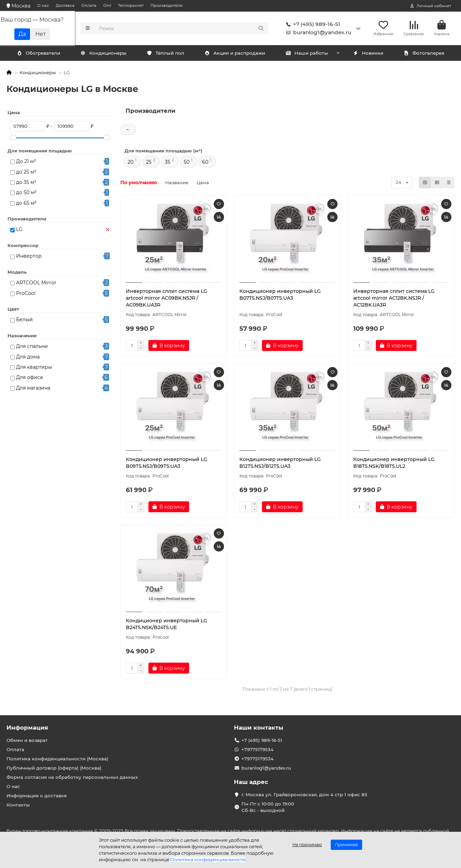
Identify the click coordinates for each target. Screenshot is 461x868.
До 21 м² (26, 162)
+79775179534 (258, 749)
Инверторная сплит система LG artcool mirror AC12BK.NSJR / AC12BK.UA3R (394, 299)
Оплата (89, 5)
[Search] (182, 29)
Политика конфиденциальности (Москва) (57, 759)
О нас (43, 5)
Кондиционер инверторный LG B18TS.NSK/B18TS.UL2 (394, 463)
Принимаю (346, 845)
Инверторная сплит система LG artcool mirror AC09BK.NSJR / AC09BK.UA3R (167, 299)
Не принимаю (307, 845)
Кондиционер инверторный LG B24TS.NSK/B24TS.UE (167, 625)
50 (187, 163)
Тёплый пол (165, 54)
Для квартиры (34, 368)
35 (168, 163)
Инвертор (29, 257)
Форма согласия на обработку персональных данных (72, 777)
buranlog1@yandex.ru (317, 33)
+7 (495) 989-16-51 (312, 25)
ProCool (26, 294)
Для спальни (32, 347)
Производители (167, 5)
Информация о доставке (37, 796)
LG (19, 230)
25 (149, 163)
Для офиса (29, 378)
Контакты (18, 805)
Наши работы (307, 54)
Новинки (368, 54)
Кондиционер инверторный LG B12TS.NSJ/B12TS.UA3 (280, 463)
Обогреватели (105, 54)
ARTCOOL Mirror (36, 283)
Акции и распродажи (235, 54)
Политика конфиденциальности (208, 859)
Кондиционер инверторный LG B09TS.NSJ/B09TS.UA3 (167, 463)
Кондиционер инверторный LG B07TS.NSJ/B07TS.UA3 (280, 295)
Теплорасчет (131, 5)
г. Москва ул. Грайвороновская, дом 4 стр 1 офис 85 (304, 795)
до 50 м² (26, 193)
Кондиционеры (40, 54)
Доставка (65, 5)
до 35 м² (26, 183)
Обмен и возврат (27, 740)
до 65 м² (26, 204)
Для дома (28, 357)
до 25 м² (26, 173)
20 (130, 163)
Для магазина (33, 389)
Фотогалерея (424, 54)
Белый (24, 320)
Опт (107, 5)
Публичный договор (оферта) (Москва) (54, 768)
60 (205, 163)
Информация (27, 728)
